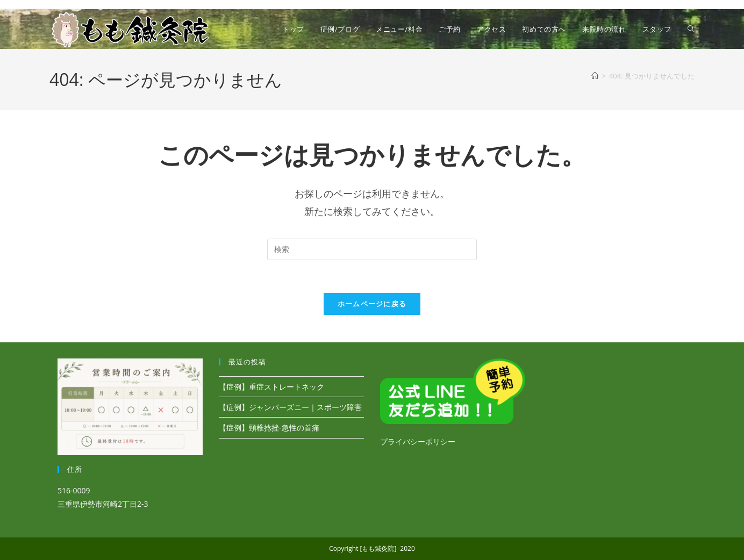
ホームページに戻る (372, 304)
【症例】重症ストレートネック (271, 387)
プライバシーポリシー (418, 441)
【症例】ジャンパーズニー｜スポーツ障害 (290, 407)
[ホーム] (595, 76)
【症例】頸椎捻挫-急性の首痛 (269, 428)
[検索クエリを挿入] (372, 249)
